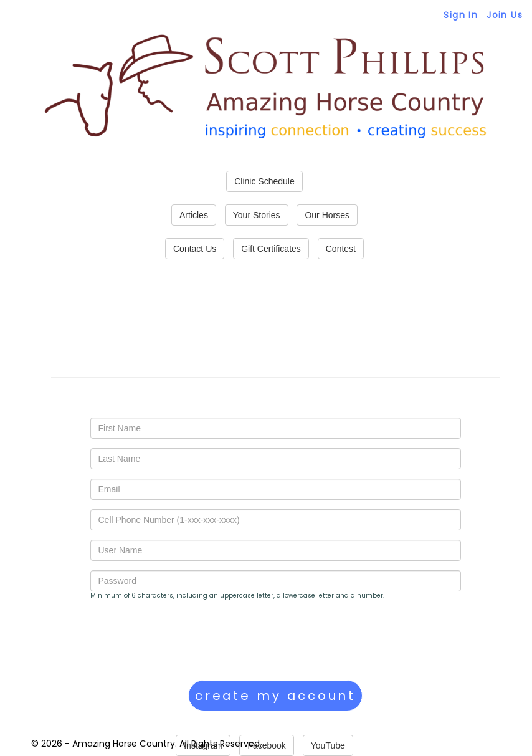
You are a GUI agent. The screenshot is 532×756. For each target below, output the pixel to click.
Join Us (505, 15)
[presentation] (185, 640)
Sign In (461, 15)
